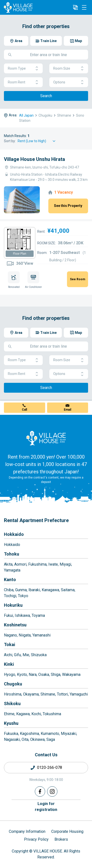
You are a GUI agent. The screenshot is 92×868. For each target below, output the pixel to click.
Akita (8, 564)
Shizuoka (39, 655)
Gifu (17, 655)
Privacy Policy (36, 839)
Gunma (21, 590)
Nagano (10, 635)
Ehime (9, 714)
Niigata (25, 635)
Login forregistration (46, 807)
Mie (26, 655)
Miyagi (65, 564)
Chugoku (13, 684)
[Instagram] (52, 791)
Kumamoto (50, 734)
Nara (33, 674)
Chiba (9, 590)
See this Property (68, 206)
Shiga (56, 674)
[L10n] (75, 7)
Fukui (8, 615)
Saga (51, 739)
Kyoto (22, 674)
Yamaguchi (79, 694)
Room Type (23, 69)
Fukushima (37, 564)
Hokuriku (13, 605)
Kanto (10, 580)
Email (67, 410)
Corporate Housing (67, 831)
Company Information (27, 831)
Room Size (69, 69)
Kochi (36, 714)
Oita (25, 739)
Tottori (62, 694)
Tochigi (10, 596)
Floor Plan (20, 254)
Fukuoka (11, 734)
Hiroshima (13, 694)
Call (24, 410)
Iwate (53, 564)
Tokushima (52, 714)
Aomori (20, 564)
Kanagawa (50, 590)
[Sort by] (37, 141)
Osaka (44, 674)
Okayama (31, 694)
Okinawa (37, 739)
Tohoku (12, 554)
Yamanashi (41, 635)
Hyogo (10, 674)
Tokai (10, 644)
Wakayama (71, 674)
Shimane (48, 694)
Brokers (61, 839)
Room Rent (23, 82)
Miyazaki (69, 734)
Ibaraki (34, 590)
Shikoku (12, 704)
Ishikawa (22, 615)
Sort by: (10, 141)
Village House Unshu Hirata (34, 159)
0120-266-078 (50, 767)
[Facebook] (40, 791)
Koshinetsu (15, 625)
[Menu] (84, 7)
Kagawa (23, 714)
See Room (78, 279)
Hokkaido (14, 534)
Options (69, 82)
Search (46, 96)
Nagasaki (12, 739)
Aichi (8, 655)
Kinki (9, 664)
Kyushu (11, 723)
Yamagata (12, 570)
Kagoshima (29, 734)
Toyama (38, 615)
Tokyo (23, 596)
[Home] (46, 438)
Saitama (68, 590)
